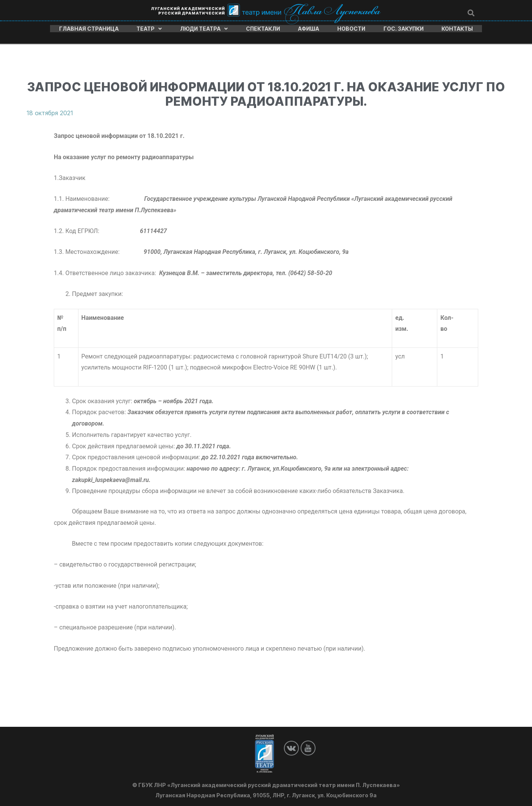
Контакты (457, 28)
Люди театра (204, 28)
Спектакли (263, 28)
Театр (149, 28)
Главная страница (89, 28)
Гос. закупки (404, 28)
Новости (351, 28)
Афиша (308, 28)
